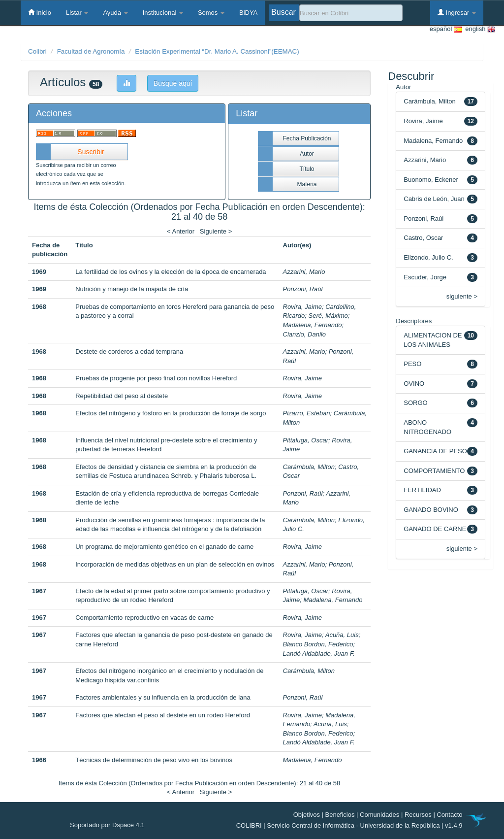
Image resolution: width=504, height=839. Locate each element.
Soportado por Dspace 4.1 (107, 825)
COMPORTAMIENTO (434, 471)
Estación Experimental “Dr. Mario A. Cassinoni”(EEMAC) (217, 51)
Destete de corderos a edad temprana (129, 352)
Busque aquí (173, 83)
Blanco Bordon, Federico (318, 644)
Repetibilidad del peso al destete (122, 396)
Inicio (40, 12)
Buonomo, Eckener (431, 180)
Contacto (449, 815)
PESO (412, 364)
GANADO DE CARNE (435, 529)
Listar (77, 13)
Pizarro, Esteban (307, 413)
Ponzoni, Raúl (303, 289)
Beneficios (340, 815)
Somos (211, 13)
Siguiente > (216, 231)
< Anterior (181, 231)
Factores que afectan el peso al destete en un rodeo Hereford (163, 715)
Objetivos (307, 815)
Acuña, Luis (342, 635)
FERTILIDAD (422, 490)
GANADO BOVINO (431, 510)
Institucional (163, 13)
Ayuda (115, 13)
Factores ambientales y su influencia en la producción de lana (163, 697)
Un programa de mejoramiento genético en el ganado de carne (164, 547)
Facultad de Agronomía (91, 51)
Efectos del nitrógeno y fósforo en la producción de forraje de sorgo (171, 413)
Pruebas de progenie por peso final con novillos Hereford (156, 378)
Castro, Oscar (423, 238)
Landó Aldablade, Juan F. (319, 654)
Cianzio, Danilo (304, 334)
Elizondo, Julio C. (428, 257)
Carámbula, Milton (309, 467)
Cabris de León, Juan (434, 199)
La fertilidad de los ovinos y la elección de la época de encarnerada (171, 272)
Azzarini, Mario (304, 272)
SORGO (415, 403)
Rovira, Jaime (302, 307)
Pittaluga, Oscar (306, 440)
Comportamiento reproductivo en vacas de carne (144, 618)
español (446, 29)
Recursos (418, 815)
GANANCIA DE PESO (435, 451)
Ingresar (457, 12)
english (478, 29)
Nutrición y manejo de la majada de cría (132, 289)
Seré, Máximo (328, 316)
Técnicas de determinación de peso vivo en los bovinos (154, 760)
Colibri (37, 51)
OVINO (414, 384)
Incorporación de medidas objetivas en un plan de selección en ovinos (175, 564)
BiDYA (248, 13)
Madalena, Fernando (313, 325)
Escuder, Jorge (425, 277)
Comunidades (379, 815)
